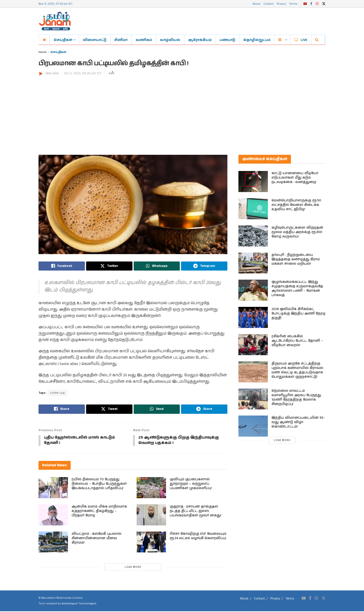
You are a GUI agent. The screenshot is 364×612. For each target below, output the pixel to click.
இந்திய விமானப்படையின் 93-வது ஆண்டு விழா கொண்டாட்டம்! (298, 422)
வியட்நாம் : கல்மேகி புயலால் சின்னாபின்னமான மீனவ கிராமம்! (97, 539)
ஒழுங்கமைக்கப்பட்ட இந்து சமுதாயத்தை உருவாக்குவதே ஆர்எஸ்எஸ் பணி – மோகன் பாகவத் (297, 288)
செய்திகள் (63, 40)
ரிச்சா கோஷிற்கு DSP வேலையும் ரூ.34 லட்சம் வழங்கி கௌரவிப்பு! (198, 536)
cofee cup (58, 393)
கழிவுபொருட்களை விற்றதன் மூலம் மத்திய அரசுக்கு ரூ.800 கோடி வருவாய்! (297, 232)
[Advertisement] (182, 113)
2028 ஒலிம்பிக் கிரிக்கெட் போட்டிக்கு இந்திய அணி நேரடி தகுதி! (299, 313)
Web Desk (52, 73)
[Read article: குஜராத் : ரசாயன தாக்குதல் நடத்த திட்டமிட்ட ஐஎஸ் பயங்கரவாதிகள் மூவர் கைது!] (151, 516)
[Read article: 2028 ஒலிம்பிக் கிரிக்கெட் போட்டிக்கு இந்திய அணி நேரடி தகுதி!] (253, 317)
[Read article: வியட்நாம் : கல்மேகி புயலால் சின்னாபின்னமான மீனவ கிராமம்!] (53, 543)
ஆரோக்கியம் (200, 40)
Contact (269, 4)
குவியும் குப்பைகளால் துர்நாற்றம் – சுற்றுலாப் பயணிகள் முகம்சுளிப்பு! (191, 484)
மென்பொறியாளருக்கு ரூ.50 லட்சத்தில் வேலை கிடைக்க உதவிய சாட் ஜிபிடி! (296, 205)
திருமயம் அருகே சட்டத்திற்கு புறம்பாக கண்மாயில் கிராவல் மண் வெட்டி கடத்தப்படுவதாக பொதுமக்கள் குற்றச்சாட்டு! (297, 370)
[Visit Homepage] (55, 21)
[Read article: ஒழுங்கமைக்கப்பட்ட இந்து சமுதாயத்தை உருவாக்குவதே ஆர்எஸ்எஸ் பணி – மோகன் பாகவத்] (253, 290)
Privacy (281, 4)
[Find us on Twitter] (324, 599)
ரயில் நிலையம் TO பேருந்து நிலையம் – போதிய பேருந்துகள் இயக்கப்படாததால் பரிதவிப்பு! (99, 484)
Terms (293, 4)
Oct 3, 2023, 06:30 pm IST (83, 73)
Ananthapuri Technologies (79, 604)
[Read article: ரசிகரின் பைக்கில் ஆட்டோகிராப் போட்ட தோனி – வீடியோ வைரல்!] (253, 345)
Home (43, 52)
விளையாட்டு (95, 40)
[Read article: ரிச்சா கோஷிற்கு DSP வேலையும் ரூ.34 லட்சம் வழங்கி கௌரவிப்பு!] (151, 543)
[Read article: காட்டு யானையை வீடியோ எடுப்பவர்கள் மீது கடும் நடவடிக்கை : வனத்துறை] (253, 182)
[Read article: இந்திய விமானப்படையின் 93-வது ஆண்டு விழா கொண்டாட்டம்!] (253, 426)
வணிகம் (144, 40)
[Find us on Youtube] (304, 599)
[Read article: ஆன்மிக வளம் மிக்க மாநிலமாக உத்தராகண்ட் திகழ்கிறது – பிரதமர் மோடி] (53, 516)
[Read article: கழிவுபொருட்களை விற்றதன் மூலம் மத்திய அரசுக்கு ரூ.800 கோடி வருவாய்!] (253, 236)
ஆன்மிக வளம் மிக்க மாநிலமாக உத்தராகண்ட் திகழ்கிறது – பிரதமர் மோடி (99, 512)
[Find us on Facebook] (310, 599)
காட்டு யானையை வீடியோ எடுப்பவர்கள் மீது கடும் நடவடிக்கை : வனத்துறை (295, 178)
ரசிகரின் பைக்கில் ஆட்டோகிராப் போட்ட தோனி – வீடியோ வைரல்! (297, 341)
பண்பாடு (227, 40)
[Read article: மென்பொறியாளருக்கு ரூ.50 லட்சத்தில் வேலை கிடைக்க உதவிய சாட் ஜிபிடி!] (253, 209)
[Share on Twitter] (109, 266)
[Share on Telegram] (204, 266)
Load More (133, 568)
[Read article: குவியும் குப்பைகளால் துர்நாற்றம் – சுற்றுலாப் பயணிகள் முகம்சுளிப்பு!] (151, 488)
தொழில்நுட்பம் (257, 40)
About (256, 4)
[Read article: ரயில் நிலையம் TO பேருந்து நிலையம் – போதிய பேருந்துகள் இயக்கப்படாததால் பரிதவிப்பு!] (53, 488)
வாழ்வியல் (170, 40)
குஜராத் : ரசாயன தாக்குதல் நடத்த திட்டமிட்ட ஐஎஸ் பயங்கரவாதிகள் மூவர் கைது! (195, 512)
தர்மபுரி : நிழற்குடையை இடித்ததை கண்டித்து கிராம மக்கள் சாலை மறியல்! (296, 259)
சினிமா (121, 40)
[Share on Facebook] (62, 266)
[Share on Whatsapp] (157, 266)
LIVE (301, 40)
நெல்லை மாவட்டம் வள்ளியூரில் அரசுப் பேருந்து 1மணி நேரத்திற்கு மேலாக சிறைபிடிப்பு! (296, 397)
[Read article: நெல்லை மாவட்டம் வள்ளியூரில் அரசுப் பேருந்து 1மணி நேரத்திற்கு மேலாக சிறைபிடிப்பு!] (253, 399)
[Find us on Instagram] (316, 599)
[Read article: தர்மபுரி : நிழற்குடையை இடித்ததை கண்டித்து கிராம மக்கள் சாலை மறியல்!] (253, 263)
